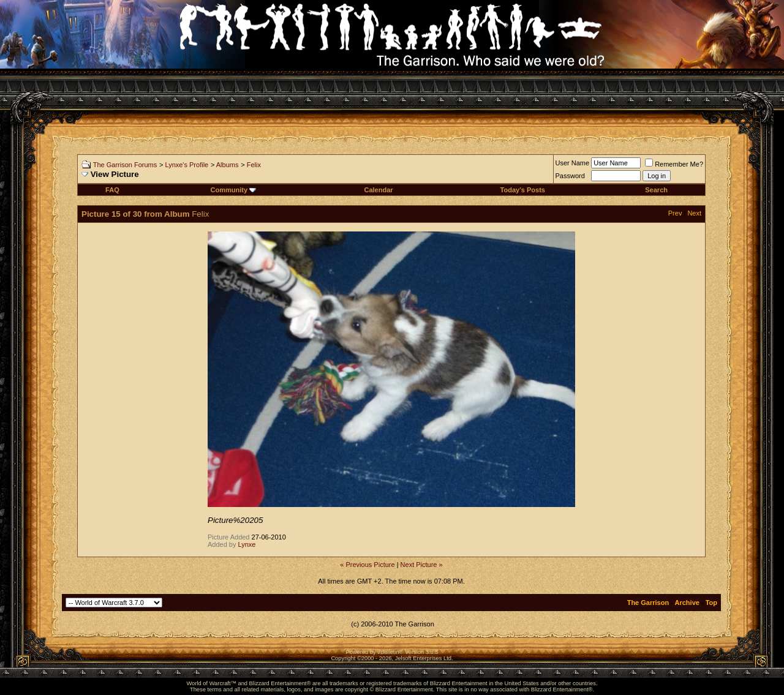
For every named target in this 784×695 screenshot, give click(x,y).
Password (570, 176)
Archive (687, 603)
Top (711, 603)
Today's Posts (523, 190)
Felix (254, 165)
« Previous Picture (367, 565)
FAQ (112, 190)
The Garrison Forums (125, 165)
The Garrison (648, 603)
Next (694, 213)
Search (656, 190)
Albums (228, 165)
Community (234, 190)
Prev (675, 213)
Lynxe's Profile (187, 165)
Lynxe (247, 544)
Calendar (379, 190)
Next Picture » (422, 565)
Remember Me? (674, 164)
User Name (573, 163)
